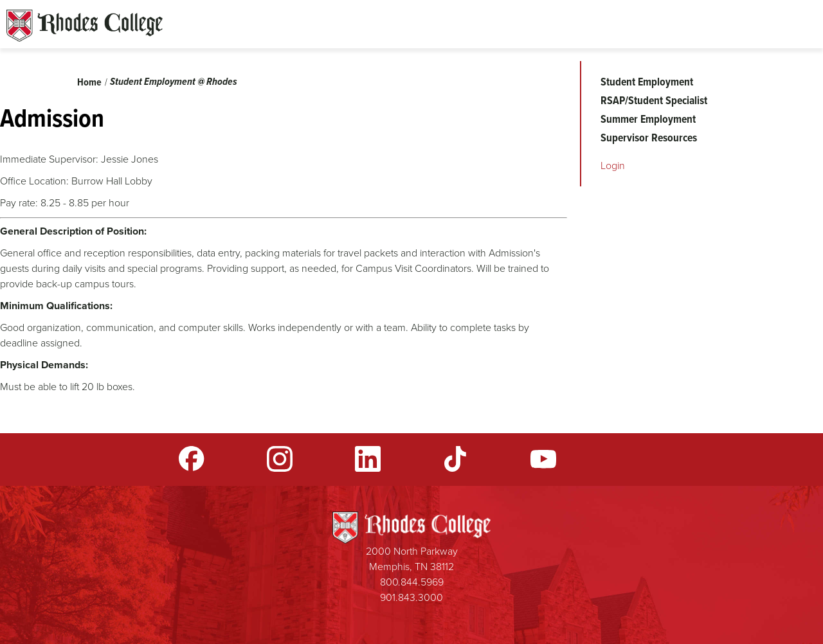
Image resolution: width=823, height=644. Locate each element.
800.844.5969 (412, 582)
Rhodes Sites (85, 26)
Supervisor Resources (649, 138)
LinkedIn (368, 459)
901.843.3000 (411, 597)
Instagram (280, 459)
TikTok (455, 459)
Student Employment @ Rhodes (174, 81)
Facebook (192, 459)
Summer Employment (648, 119)
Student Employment (647, 82)
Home (89, 82)
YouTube (543, 459)
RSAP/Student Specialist (654, 100)
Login (613, 165)
